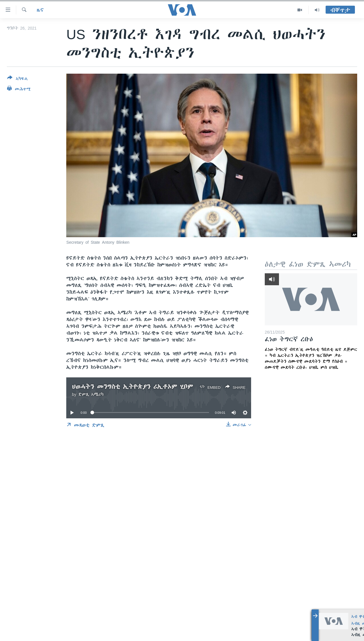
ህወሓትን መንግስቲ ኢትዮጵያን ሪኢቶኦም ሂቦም (133, 387)
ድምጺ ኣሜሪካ (91, 394)
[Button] (17, 79)
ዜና (40, 10)
